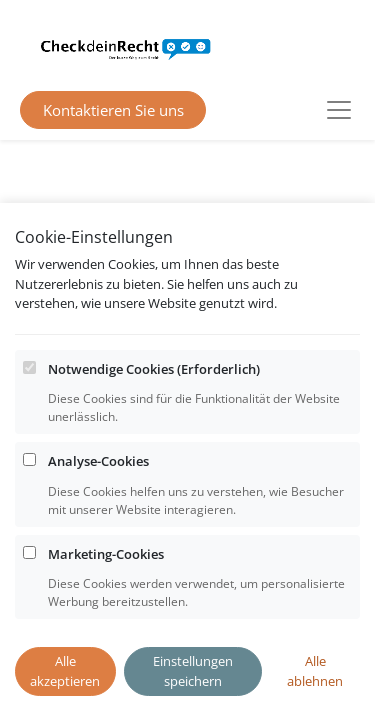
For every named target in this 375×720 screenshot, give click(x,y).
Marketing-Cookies (106, 578)
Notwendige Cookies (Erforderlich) (154, 393)
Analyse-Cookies (98, 486)
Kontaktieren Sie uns (113, 110)
